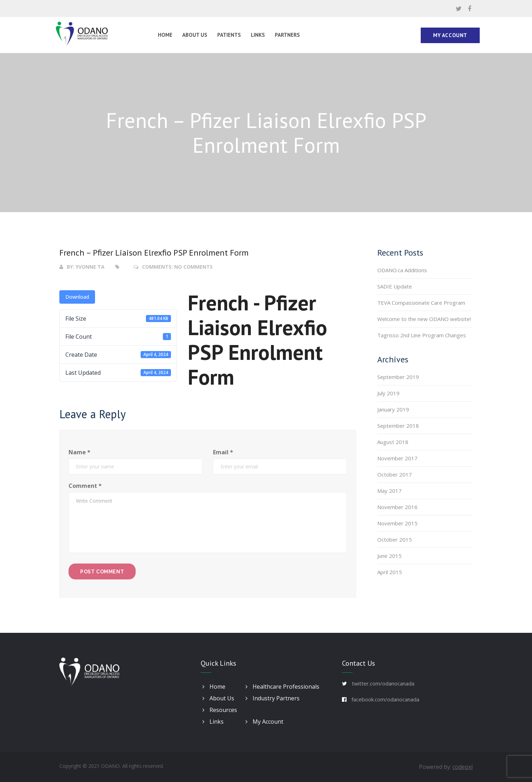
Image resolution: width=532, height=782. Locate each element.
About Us (195, 35)
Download (77, 297)
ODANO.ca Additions (402, 270)
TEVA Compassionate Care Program (421, 303)
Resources (220, 710)
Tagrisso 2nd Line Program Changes (422, 335)
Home (165, 35)
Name (79, 452)
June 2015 (389, 556)
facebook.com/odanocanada (385, 699)
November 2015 (397, 523)
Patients (229, 35)
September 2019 (398, 377)
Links (258, 35)
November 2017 (397, 458)
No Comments (193, 267)
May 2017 (389, 491)
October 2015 (395, 539)
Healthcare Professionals (282, 687)
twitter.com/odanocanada (383, 683)
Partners (287, 35)
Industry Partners (273, 698)
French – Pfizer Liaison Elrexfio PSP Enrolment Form (154, 253)
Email (223, 452)
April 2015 (390, 572)
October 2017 (395, 474)
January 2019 (393, 409)
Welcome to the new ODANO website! (424, 319)
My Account (450, 35)
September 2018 (398, 426)
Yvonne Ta (90, 267)
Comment (85, 486)
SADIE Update (395, 286)
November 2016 (397, 507)
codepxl (463, 767)
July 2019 (388, 393)
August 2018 (393, 442)
